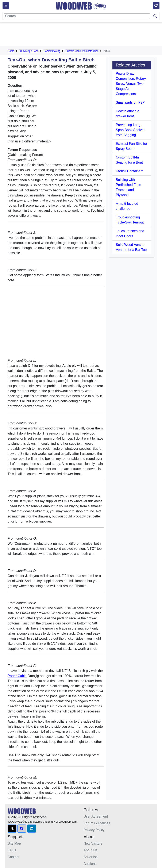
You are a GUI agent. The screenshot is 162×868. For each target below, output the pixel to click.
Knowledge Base (29, 51)
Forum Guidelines (97, 823)
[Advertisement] (84, 35)
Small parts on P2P (130, 102)
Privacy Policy (94, 830)
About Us (90, 850)
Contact (13, 857)
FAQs (12, 850)
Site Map (14, 843)
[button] (12, 829)
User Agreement (96, 816)
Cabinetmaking (52, 51)
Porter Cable (17, 676)
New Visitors (93, 843)
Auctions (90, 864)
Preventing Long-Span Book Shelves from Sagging (131, 130)
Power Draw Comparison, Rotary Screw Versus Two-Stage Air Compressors (131, 84)
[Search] (77, 16)
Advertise (91, 857)
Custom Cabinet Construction (82, 51)
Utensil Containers (130, 171)
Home (11, 51)
